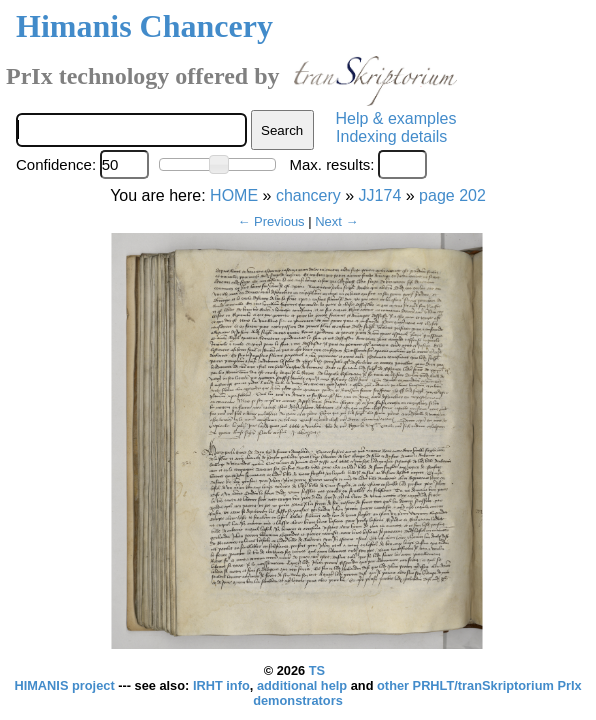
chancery (308, 195)
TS (317, 670)
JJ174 (380, 195)
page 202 (452, 195)
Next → (336, 221)
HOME (234, 195)
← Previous (270, 221)
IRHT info (221, 685)
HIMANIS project (66, 685)
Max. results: (331, 164)
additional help (304, 685)
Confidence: (56, 164)
